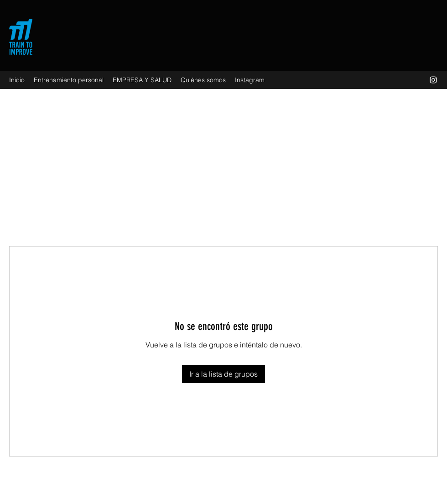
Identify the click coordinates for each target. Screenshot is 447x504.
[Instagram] (433, 80)
